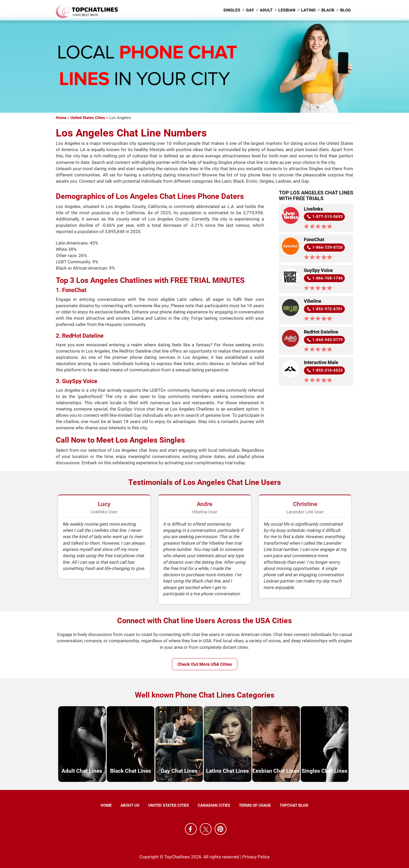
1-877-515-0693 (327, 217)
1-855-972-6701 (327, 309)
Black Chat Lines (131, 771)
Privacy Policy (256, 857)
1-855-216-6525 (327, 370)
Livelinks (313, 209)
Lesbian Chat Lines (276, 771)
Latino (308, 10)
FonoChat (314, 240)
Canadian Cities (214, 805)
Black (328, 10)
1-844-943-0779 (327, 340)
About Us (130, 805)
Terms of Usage (255, 805)
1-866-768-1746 (327, 278)
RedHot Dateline (321, 332)
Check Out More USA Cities (205, 664)
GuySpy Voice (318, 270)
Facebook (191, 829)
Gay (250, 10)
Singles (232, 10)
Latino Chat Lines (227, 771)
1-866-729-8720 (327, 247)
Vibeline (313, 301)
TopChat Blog (294, 805)
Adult (266, 10)
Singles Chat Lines (324, 771)
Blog (345, 10)
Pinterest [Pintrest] (221, 829)
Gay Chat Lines (179, 771)
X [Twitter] (206, 829)
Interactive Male (321, 363)
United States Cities (169, 805)
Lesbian (287, 10)
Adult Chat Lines (82, 771)
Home (106, 805)
